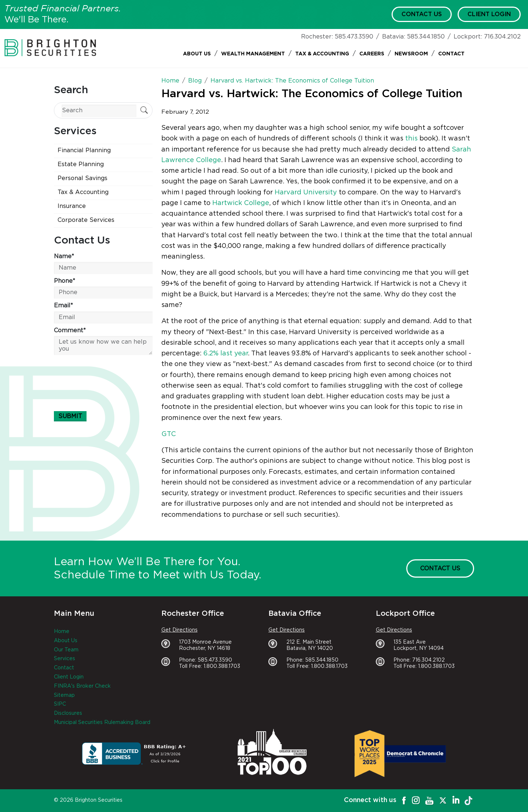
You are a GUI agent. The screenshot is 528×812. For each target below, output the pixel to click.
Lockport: (468, 37)
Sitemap (64, 695)
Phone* (65, 281)
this (411, 139)
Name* (64, 256)
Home (62, 632)
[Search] (99, 111)
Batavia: (394, 37)
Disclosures (68, 713)
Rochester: (317, 37)
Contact (451, 54)
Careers (372, 54)
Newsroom (411, 54)
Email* (63, 306)
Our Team (66, 650)
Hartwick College (241, 203)
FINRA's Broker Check (82, 686)
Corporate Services (86, 220)
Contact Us (422, 14)
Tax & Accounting (322, 54)
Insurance (72, 206)
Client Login (489, 14)
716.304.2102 (502, 37)
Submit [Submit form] (70, 416)
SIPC (60, 704)
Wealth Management (253, 54)
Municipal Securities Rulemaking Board (102, 723)
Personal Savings (82, 178)
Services (65, 659)
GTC (169, 434)
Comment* (70, 330)
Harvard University (306, 193)
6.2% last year (226, 354)
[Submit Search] (144, 111)
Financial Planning (84, 150)
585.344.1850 (426, 37)
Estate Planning (81, 164)
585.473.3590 (354, 37)
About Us (197, 54)
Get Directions (179, 630)
